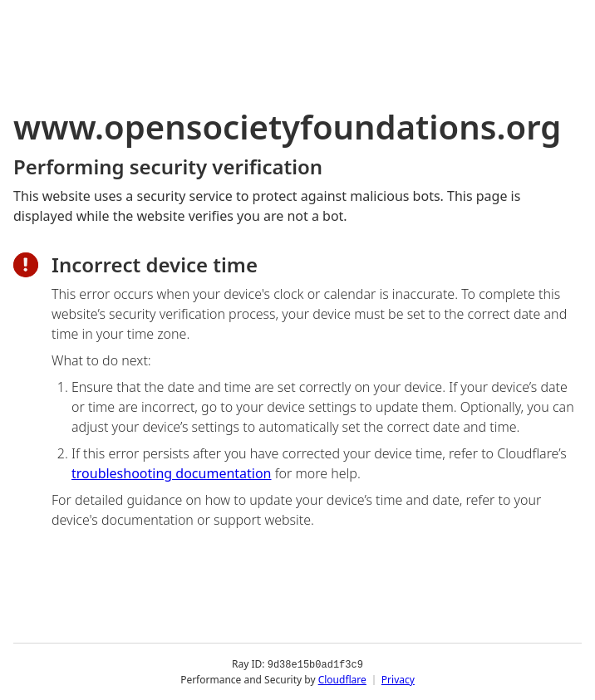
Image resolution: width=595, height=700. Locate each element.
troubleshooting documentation (172, 473)
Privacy (398, 679)
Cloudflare (342, 679)
